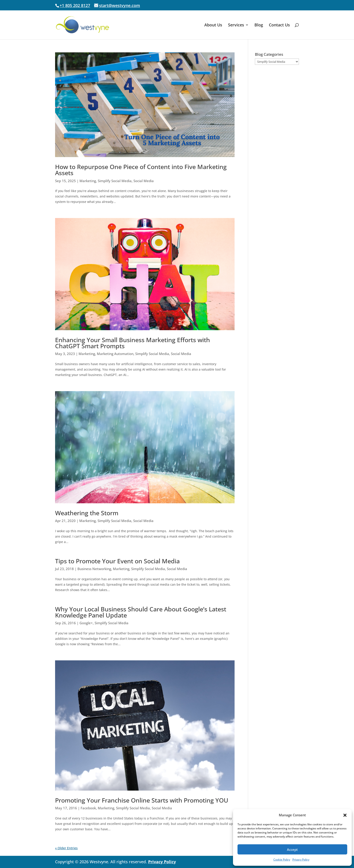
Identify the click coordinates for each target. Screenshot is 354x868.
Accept (292, 849)
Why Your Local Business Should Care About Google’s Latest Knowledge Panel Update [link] (141, 612)
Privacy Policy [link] (301, 860)
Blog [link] (259, 25)
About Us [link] (213, 25)
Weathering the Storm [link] (87, 513)
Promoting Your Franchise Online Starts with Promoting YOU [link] (142, 800)
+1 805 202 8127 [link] (75, 5)
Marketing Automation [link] (115, 354)
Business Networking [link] (94, 569)
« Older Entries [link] (66, 848)
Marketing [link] (88, 181)
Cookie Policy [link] (282, 860)
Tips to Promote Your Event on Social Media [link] (117, 561)
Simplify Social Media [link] (115, 181)
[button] (345, 815)
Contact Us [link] (279, 25)
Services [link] (236, 25)
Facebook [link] (88, 808)
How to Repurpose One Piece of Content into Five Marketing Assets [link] (141, 170)
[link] (94, 24)
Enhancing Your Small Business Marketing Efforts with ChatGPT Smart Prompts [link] (133, 343)
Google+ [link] (86, 623)
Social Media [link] (144, 181)
